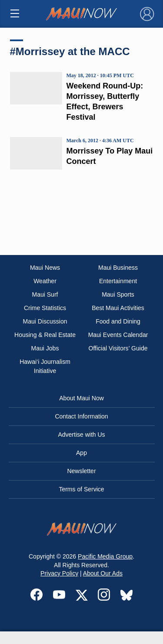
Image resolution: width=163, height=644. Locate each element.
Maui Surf (45, 294)
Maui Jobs (45, 348)
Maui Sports (118, 294)
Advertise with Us (81, 435)
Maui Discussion (45, 321)
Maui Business (118, 268)
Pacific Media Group (105, 556)
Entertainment (118, 281)
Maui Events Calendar (118, 335)
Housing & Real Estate (45, 335)
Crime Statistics (45, 308)
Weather (45, 281)
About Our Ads (103, 573)
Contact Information (81, 416)
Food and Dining (118, 321)
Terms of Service (81, 489)
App (81, 453)
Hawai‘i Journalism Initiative (45, 366)
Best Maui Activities (118, 308)
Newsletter (81, 471)
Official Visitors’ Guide (118, 348)
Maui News (45, 268)
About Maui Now (81, 398)
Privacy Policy (59, 573)
